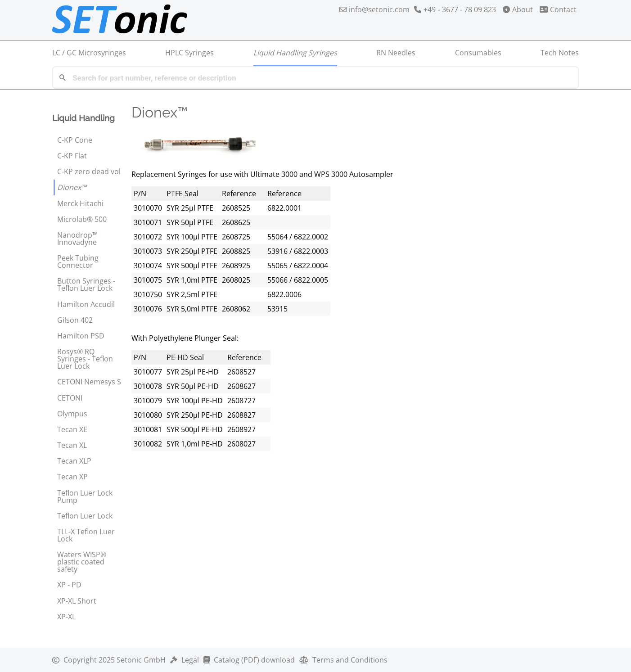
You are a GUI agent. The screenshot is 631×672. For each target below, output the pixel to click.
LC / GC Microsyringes (89, 53)
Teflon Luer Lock (85, 516)
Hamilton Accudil (86, 304)
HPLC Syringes (189, 53)
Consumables (478, 53)
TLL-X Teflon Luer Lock (86, 535)
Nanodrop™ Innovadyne (77, 239)
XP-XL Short (77, 601)
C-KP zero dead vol (89, 171)
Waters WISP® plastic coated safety (82, 562)
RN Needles (396, 53)
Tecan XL (72, 445)
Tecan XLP (74, 461)
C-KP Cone (75, 140)
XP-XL (66, 617)
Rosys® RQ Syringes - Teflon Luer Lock (85, 359)
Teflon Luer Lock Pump (85, 496)
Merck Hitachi (80, 203)
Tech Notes (560, 53)
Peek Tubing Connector (78, 262)
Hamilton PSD (81, 336)
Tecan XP (72, 477)
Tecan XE (72, 429)
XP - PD (69, 585)
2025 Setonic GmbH (109, 660)
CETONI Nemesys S (89, 382)
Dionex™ (72, 187)
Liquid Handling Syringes (295, 53)
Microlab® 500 (82, 219)
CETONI (70, 398)
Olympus (72, 414)
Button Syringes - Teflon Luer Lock (86, 284)
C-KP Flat (72, 156)
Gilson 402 (75, 320)
